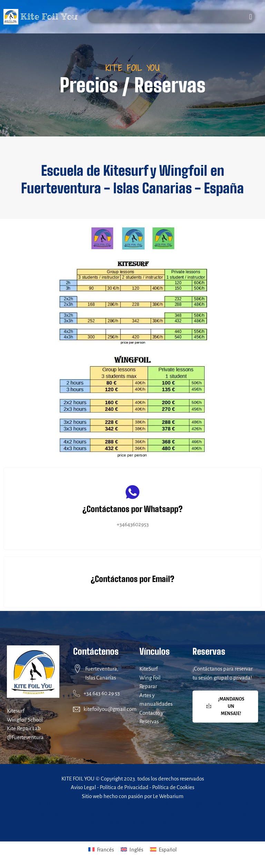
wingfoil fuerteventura (125, 804)
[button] (251, 17)
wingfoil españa (205, 804)
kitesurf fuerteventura (74, 804)
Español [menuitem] (210, 850)
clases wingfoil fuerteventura (182, 813)
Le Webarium (168, 796)
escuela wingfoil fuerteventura (149, 822)
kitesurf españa (169, 804)
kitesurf (20, 804)
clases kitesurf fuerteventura (116, 813)
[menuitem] (73, 850)
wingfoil (39, 804)
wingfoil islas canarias (59, 813)
